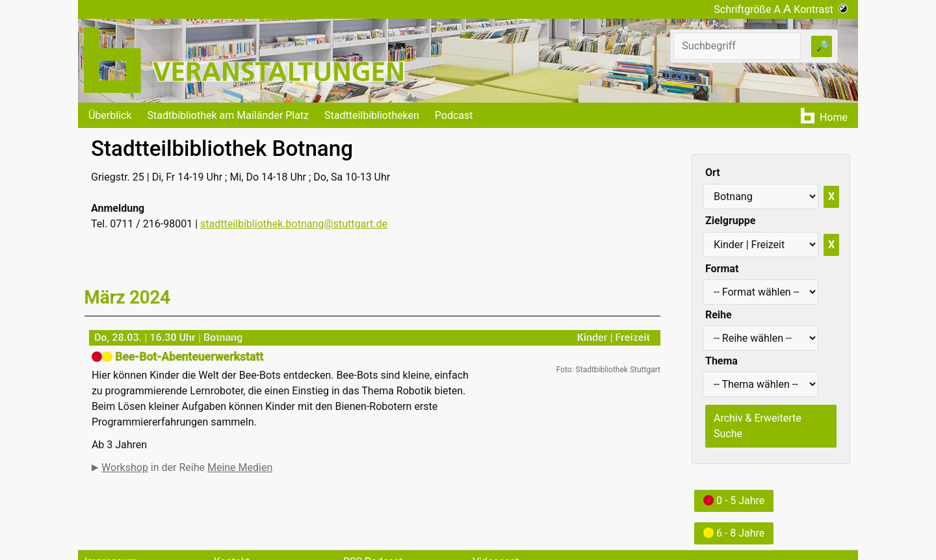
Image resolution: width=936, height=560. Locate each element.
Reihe (719, 315)
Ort (713, 172)
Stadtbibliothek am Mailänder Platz (228, 115)
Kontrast (821, 9)
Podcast (454, 115)
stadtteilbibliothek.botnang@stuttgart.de (294, 224)
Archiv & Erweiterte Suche (758, 426)
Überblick (110, 115)
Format (722, 269)
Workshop (125, 467)
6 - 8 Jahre (734, 533)
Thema (721, 361)
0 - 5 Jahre (734, 501)
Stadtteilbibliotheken (372, 115)
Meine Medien (240, 467)
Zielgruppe (730, 221)
